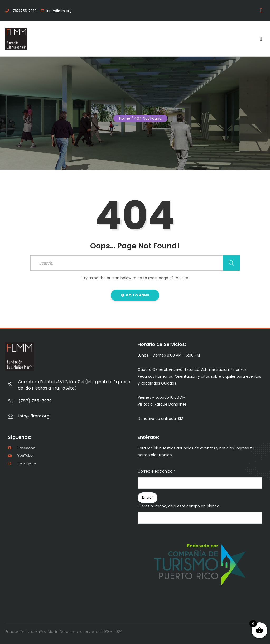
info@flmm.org (34, 416)
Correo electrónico (156, 471)
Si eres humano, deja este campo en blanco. (179, 506)
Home (125, 118)
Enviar (148, 497)
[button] (262, 11)
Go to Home (135, 295)
